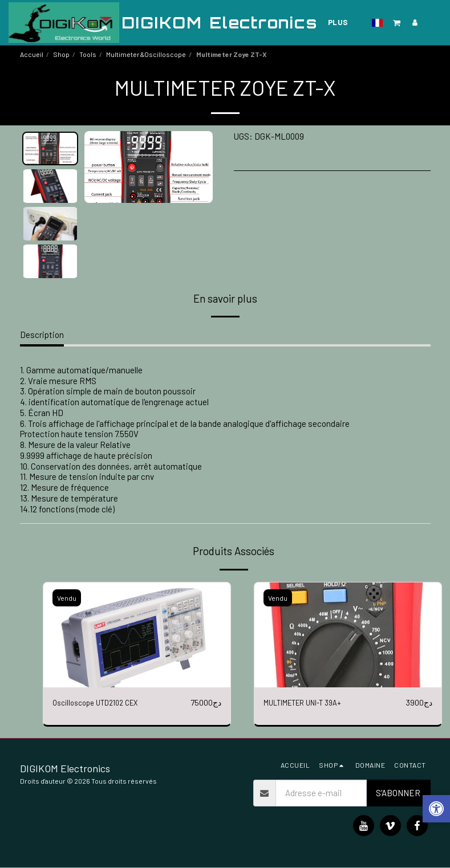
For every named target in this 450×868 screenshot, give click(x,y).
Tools (88, 54)
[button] (397, 23)
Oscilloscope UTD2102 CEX (102, 703)
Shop (61, 54)
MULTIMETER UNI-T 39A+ (311, 703)
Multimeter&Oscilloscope (146, 54)
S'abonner (398, 793)
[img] (137, 635)
